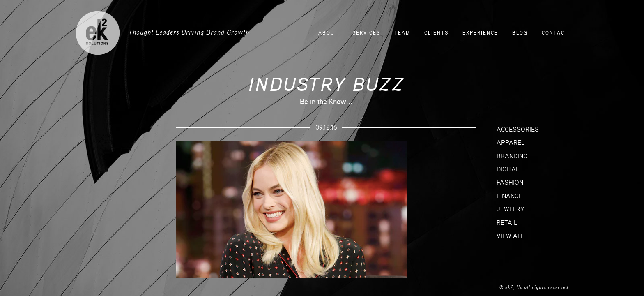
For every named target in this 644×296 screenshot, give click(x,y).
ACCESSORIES (518, 129)
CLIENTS (436, 33)
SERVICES (366, 33)
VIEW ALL (510, 236)
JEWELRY (511, 209)
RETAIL (507, 223)
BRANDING (512, 156)
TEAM (402, 33)
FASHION (510, 183)
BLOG (520, 33)
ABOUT (328, 33)
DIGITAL (508, 169)
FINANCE (509, 196)
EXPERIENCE (480, 33)
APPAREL (511, 143)
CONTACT (555, 33)
